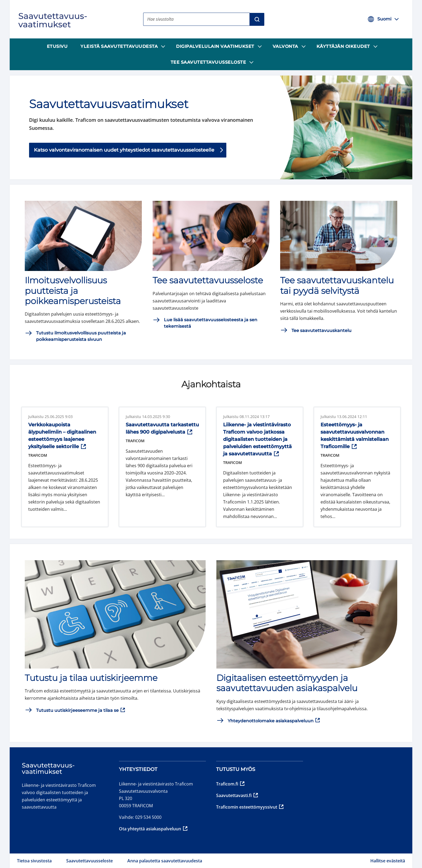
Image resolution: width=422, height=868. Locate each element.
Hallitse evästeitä (388, 861)
